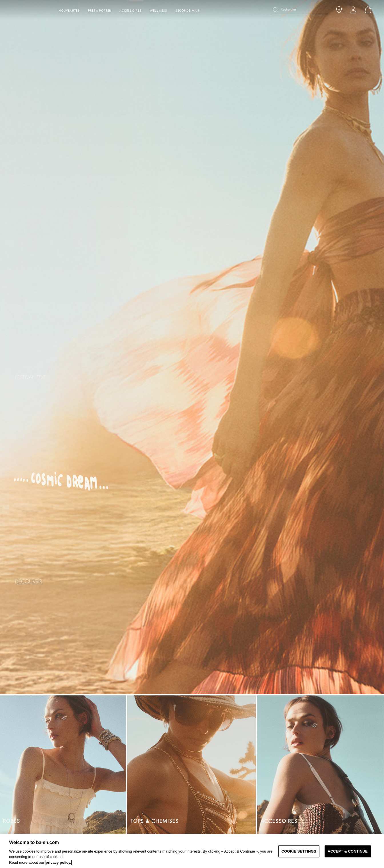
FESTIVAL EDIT (31, 377)
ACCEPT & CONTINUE (348, 851)
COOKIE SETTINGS (299, 851)
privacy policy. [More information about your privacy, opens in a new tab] (58, 862)
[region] (192, 851)
